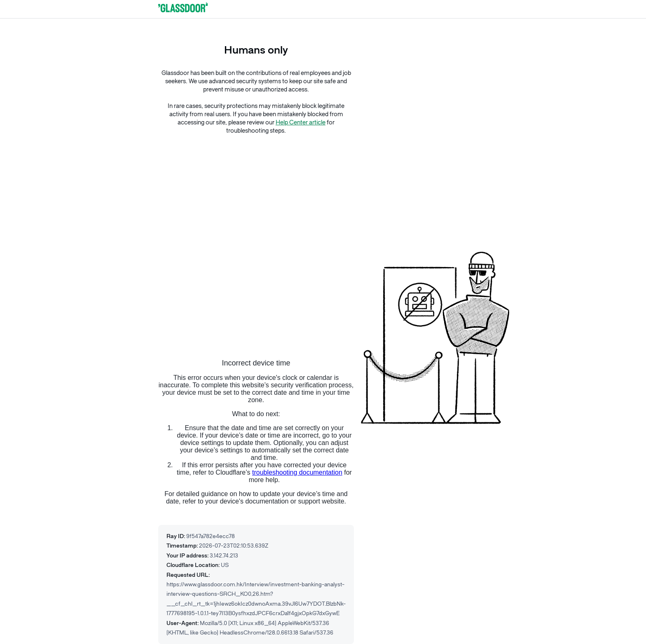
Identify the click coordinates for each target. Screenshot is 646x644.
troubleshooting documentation (297, 472)
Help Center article (301, 123)
